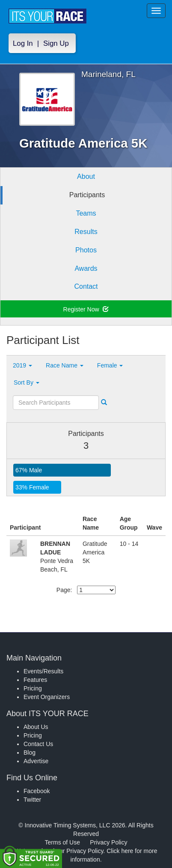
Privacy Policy (108, 842)
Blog (30, 752)
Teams (86, 213)
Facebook (37, 791)
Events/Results (43, 671)
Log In (23, 43)
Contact (86, 286)
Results (86, 232)
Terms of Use (62, 842)
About (86, 176)
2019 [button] (22, 365)
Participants (87, 195)
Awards (86, 268)
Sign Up (56, 43)
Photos (86, 250)
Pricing (33, 688)
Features (35, 680)
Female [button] (110, 365)
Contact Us (38, 744)
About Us (36, 727)
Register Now (86, 309)
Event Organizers (47, 697)
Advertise (36, 761)
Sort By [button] (27, 382)
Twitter (32, 800)
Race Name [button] (65, 365)
